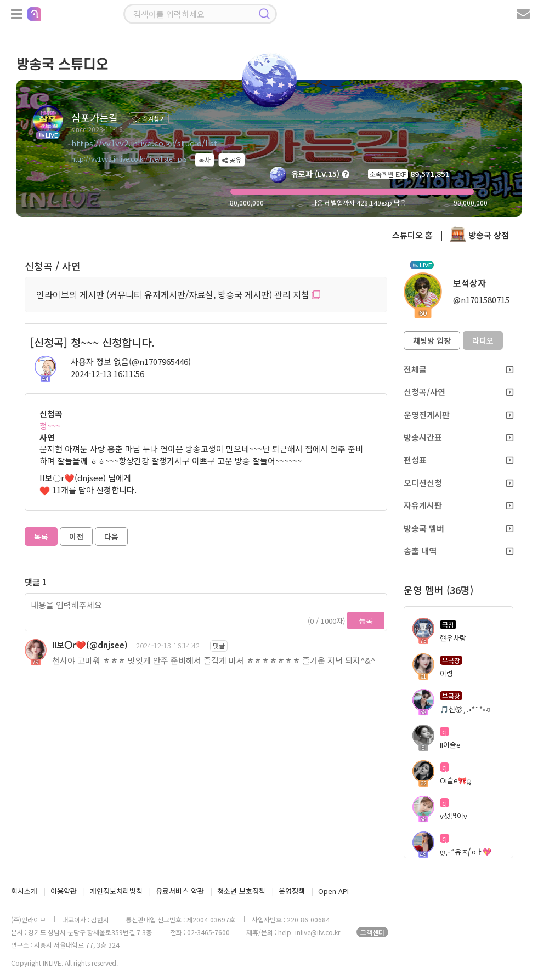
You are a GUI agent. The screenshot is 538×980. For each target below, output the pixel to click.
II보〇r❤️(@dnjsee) (90, 645)
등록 (366, 620)
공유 (232, 160)
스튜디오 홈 (412, 235)
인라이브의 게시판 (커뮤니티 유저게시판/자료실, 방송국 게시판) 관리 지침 (178, 294)
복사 (205, 160)
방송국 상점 (479, 235)
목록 (41, 537)
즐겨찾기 (149, 119)
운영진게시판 (458, 415)
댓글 (219, 645)
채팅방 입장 (432, 340)
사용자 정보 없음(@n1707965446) (131, 361)
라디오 (483, 340)
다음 (111, 537)
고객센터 (372, 932)
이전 (76, 537)
